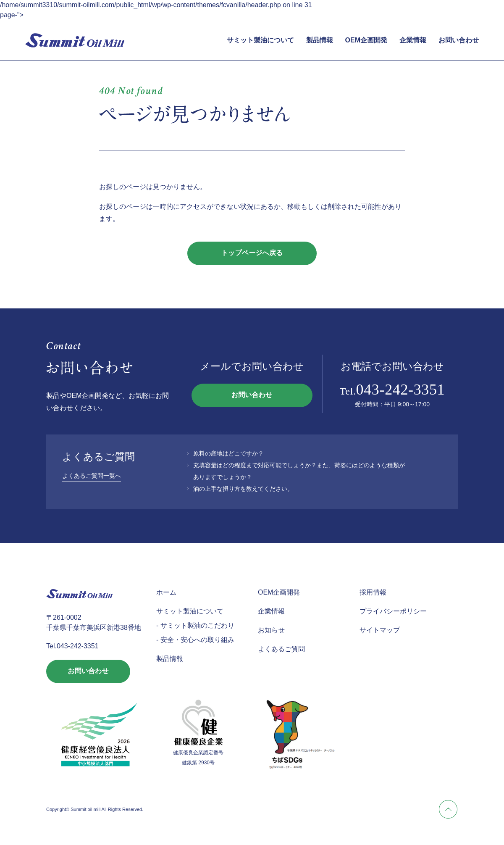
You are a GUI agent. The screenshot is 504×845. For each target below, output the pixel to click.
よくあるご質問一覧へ (92, 476)
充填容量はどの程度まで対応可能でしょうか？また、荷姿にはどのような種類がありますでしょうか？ (299, 471)
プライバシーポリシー (393, 611)
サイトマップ (380, 630)
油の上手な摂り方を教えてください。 (243, 489)
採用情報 (373, 592)
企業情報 (413, 40)
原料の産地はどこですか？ (228, 453)
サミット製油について (260, 40)
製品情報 (320, 40)
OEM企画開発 (366, 40)
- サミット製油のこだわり (195, 625)
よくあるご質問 (281, 649)
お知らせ (271, 630)
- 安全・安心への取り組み (195, 640)
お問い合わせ (459, 40)
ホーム (166, 592)
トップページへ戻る (252, 253)
